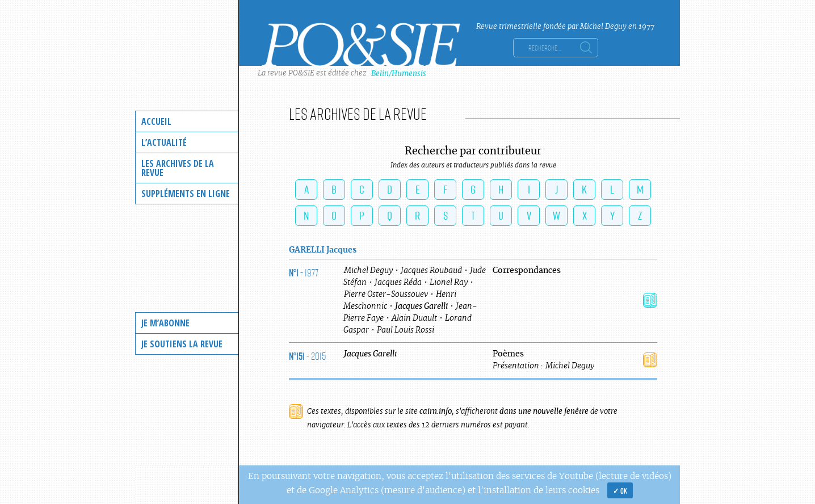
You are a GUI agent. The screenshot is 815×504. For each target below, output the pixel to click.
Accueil (156, 121)
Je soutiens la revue (182, 344)
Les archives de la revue (178, 168)
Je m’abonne (165, 323)
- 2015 (307, 356)
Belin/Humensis (399, 73)
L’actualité (164, 142)
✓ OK (620, 490)
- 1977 (304, 272)
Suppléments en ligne (186, 194)
